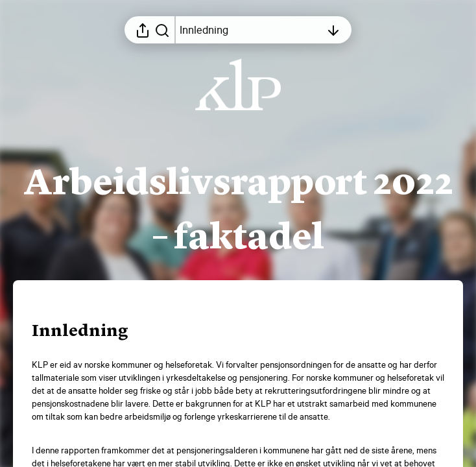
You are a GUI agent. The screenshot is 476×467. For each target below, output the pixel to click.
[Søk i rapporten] (162, 30)
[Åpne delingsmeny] (143, 30)
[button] (90, 332)
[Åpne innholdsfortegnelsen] (250, 30)
